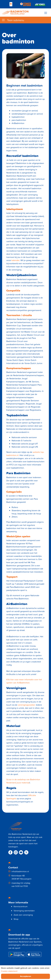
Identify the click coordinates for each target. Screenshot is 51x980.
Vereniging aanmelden (24, 911)
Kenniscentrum (21, 906)
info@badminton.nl (20, 871)
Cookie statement (9, 971)
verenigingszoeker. (27, 705)
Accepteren (26, 976)
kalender (15, 260)
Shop (16, 919)
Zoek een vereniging (23, 915)
